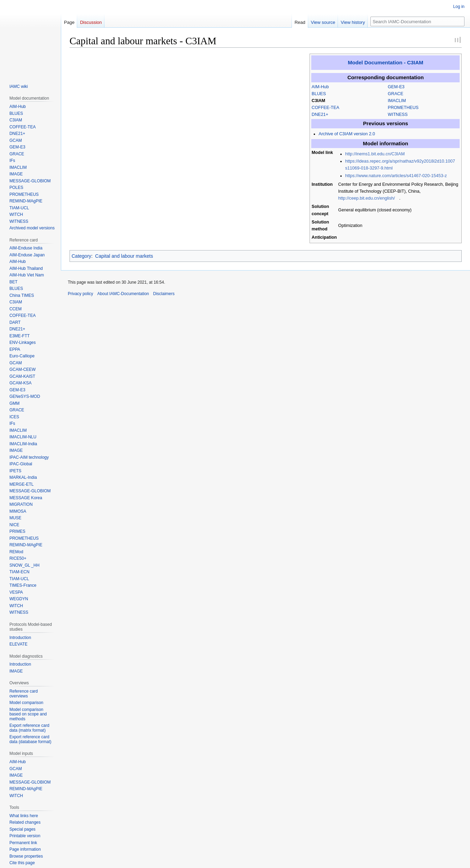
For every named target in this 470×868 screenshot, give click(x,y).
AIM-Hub (320, 87)
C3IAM (318, 101)
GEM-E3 (396, 87)
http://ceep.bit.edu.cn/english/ (367, 198)
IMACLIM (397, 101)
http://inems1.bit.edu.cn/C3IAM (375, 154)
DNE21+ (320, 115)
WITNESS (398, 115)
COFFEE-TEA (325, 108)
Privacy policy (80, 294)
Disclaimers (164, 294)
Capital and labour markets (124, 256)
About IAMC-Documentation (123, 294)
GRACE (395, 94)
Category (81, 256)
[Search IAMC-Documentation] (417, 21)
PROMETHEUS (403, 108)
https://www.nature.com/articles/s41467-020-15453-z (396, 176)
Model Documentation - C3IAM (386, 62)
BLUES (319, 94)
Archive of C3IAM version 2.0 (347, 134)
